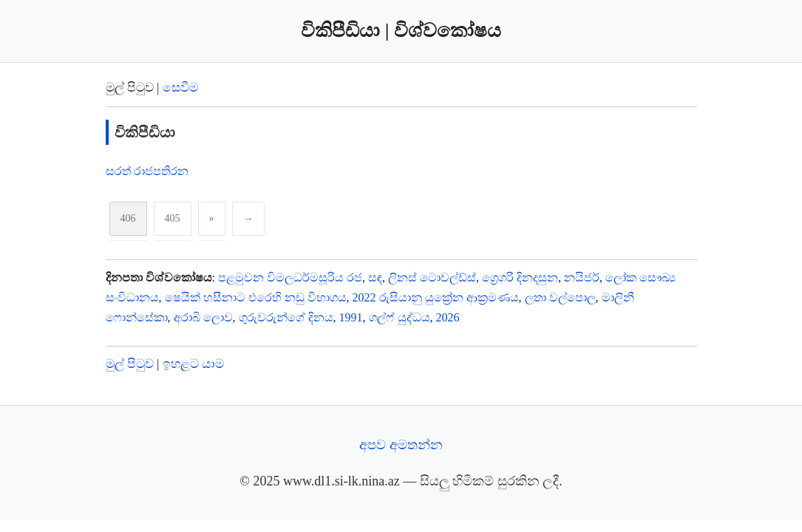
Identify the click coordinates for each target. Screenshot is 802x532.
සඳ (375, 277)
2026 (448, 317)
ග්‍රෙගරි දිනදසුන (520, 277)
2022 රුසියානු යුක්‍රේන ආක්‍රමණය (436, 297)
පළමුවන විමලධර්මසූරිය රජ (290, 277)
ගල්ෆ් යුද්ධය (400, 317)
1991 (351, 317)
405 (173, 218)
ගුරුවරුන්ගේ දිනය (286, 317)
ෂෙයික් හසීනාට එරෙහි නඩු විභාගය (256, 297)
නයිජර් (582, 277)
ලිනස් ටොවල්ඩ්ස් (432, 277)
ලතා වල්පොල (560, 297)
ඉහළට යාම (193, 364)
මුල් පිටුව (130, 364)
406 (128, 218)
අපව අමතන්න (401, 445)
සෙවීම (180, 88)
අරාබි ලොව (203, 317)
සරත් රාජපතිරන (147, 171)
